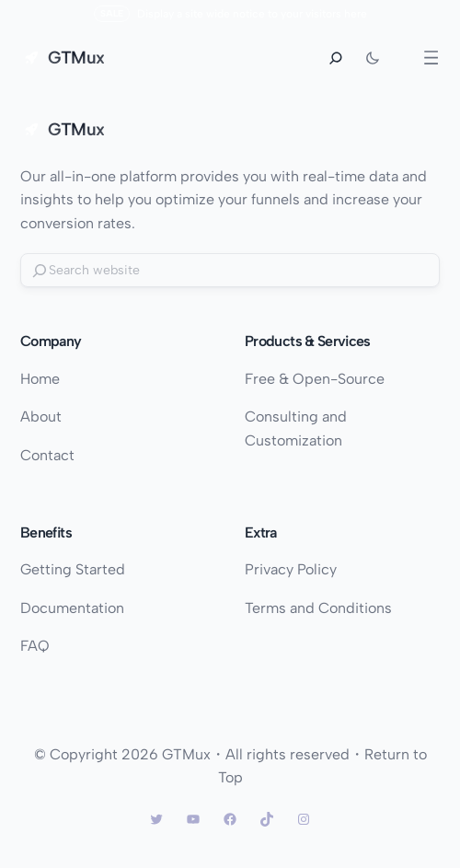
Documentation (72, 608)
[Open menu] (431, 58)
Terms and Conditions (318, 608)
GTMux (76, 58)
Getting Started (73, 569)
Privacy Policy (291, 569)
